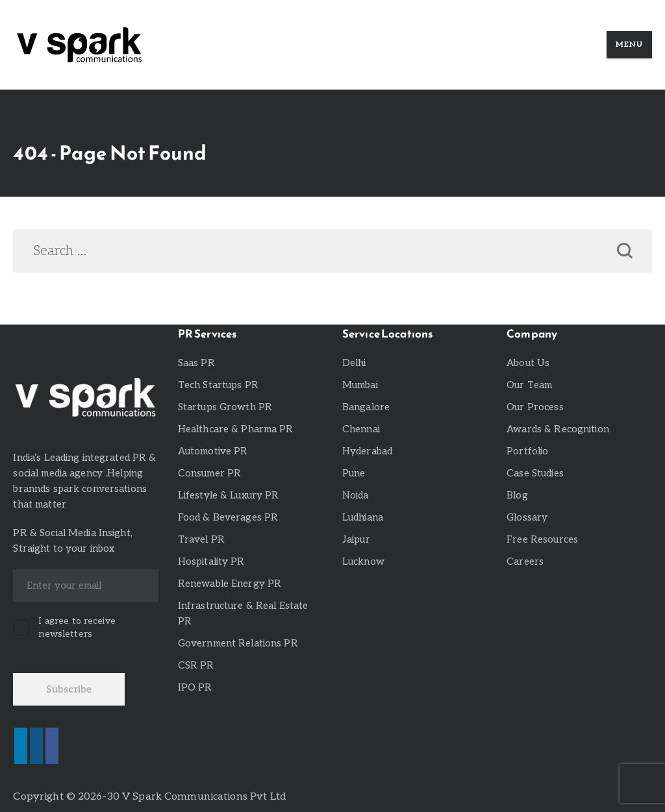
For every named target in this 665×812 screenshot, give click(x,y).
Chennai (361, 429)
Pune (354, 473)
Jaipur (356, 539)
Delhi (354, 363)
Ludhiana (363, 517)
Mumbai (360, 385)
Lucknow (363, 561)
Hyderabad (367, 451)
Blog (517, 495)
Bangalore (366, 407)
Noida (356, 495)
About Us (528, 363)
